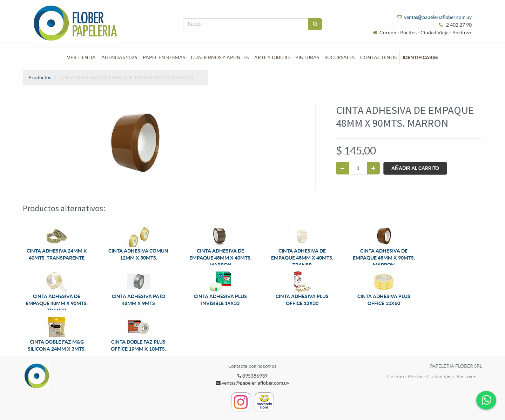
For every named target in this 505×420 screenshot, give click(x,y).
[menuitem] (81, 57)
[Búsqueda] (315, 24)
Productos (40, 77)
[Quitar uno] (342, 168)
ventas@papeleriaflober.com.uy (438, 17)
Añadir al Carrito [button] (415, 168)
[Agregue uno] (373, 168)
